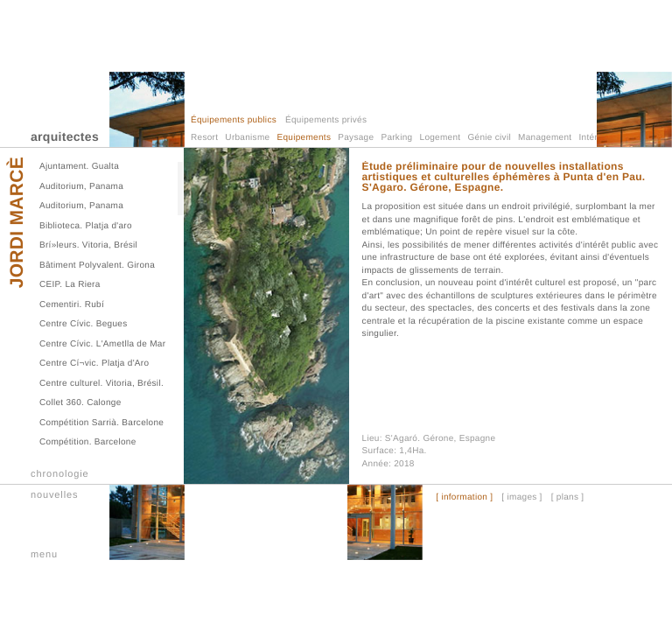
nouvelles (54, 495)
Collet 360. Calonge (80, 403)
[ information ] (464, 498)
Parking (396, 138)
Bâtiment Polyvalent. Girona (97, 266)
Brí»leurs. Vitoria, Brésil (88, 245)
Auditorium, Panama (81, 187)
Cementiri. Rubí (72, 305)
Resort (204, 138)
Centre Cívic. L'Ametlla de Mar (102, 344)
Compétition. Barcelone (88, 442)
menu (44, 555)
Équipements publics (234, 120)
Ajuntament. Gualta (79, 167)
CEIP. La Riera (70, 285)
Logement (441, 138)
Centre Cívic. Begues (84, 324)
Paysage (356, 138)
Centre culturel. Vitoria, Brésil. (101, 384)
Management (545, 138)
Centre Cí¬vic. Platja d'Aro (94, 364)
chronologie (60, 474)
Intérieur (596, 138)
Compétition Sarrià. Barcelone (101, 423)
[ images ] (521, 498)
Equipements (304, 138)
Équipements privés (326, 120)
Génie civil (490, 138)
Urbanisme (247, 138)
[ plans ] (568, 498)
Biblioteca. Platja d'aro (86, 226)
